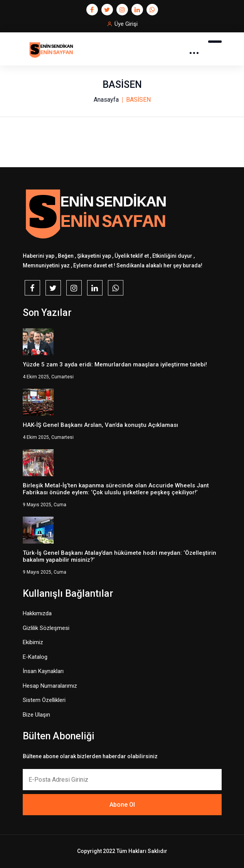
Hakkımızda (37, 613)
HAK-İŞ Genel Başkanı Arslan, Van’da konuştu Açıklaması (100, 425)
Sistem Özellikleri (44, 700)
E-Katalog (35, 657)
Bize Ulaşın (36, 715)
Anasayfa (106, 100)
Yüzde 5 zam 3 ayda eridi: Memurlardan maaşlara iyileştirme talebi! (115, 364)
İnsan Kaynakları (43, 671)
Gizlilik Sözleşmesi (46, 628)
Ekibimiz (33, 642)
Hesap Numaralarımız (50, 686)
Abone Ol (122, 805)
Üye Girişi (126, 24)
